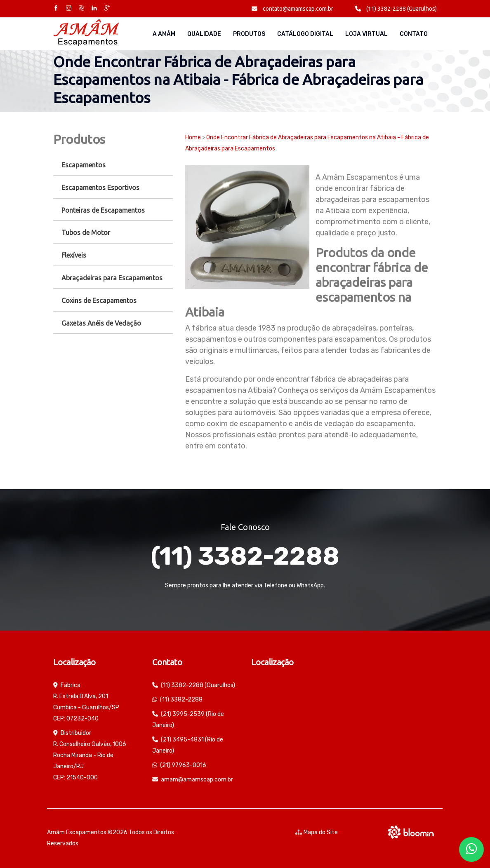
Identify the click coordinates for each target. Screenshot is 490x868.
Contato (414, 34)
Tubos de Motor (86, 232)
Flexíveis (74, 255)
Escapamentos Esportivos (100, 188)
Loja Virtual (366, 34)
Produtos (249, 34)
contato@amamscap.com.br (292, 9)
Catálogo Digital (305, 34)
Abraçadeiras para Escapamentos (112, 278)
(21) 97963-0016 (183, 765)
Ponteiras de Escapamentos (103, 210)
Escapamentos (84, 165)
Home (193, 137)
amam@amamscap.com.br (197, 780)
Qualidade (204, 34)
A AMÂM (164, 34)
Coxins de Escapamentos (99, 300)
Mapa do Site (317, 832)
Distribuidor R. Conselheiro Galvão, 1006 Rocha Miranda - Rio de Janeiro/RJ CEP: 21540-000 (90, 755)
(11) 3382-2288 (245, 556)
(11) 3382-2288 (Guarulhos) (396, 9)
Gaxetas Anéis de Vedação (101, 323)
